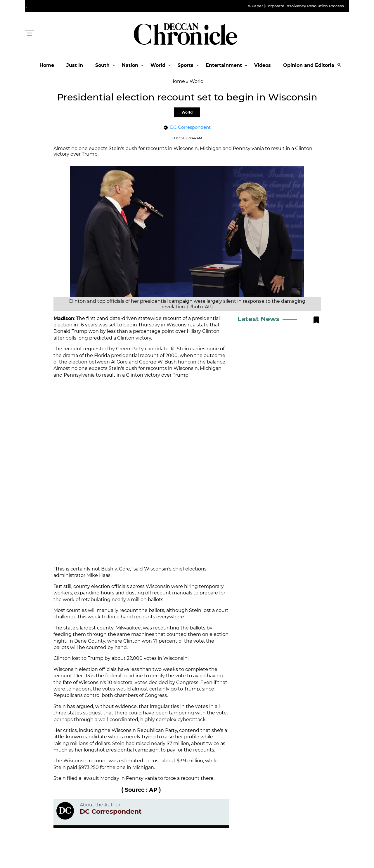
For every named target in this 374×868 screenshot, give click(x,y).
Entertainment (224, 65)
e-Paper (255, 6)
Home (47, 65)
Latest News (259, 319)
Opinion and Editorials (311, 65)
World (158, 65)
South (102, 65)
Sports (186, 65)
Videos (263, 65)
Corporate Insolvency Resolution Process (305, 6)
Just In (75, 65)
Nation (130, 65)
